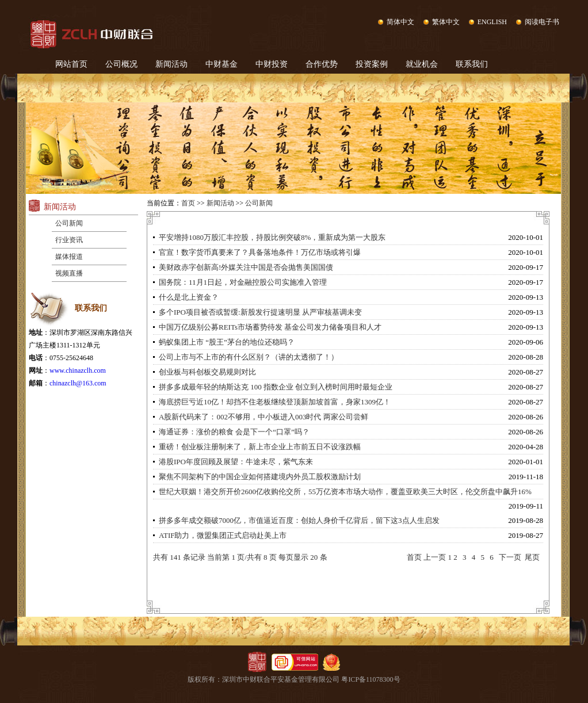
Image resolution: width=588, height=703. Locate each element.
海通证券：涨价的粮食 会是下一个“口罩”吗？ (234, 432)
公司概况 (121, 64)
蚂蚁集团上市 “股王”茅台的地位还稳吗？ (227, 342)
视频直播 (69, 273)
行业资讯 (69, 240)
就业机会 (422, 64)
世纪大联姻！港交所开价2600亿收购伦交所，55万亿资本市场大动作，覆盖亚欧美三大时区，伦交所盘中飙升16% (345, 492)
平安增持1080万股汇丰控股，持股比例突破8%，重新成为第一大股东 (272, 237)
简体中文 (400, 22)
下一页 (510, 557)
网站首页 (71, 64)
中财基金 (222, 64)
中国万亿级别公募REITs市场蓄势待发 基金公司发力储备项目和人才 (270, 327)
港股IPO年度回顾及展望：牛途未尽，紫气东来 (236, 462)
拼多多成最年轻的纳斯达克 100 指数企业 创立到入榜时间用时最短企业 (276, 387)
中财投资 (272, 64)
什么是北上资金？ (189, 297)
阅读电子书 (542, 22)
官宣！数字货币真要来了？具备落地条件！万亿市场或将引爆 (260, 252)
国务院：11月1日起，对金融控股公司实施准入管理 (243, 282)
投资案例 (372, 64)
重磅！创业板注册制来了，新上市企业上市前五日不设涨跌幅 (260, 447)
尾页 (532, 557)
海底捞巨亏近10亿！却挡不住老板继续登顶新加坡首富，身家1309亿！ (275, 402)
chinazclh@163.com (78, 383)
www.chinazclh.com (78, 370)
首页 (188, 203)
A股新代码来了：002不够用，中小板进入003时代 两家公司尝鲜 (264, 417)
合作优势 (322, 64)
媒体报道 (69, 257)
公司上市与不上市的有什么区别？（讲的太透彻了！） (249, 357)
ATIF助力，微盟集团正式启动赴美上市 (223, 535)
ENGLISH (492, 22)
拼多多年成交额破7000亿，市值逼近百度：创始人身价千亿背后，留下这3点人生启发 (299, 520)
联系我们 (472, 64)
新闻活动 (171, 64)
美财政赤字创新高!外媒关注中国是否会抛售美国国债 (246, 267)
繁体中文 (446, 22)
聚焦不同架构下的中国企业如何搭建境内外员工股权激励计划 (260, 477)
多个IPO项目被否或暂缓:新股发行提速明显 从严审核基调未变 (260, 312)
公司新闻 (69, 223)
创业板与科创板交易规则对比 (207, 372)
